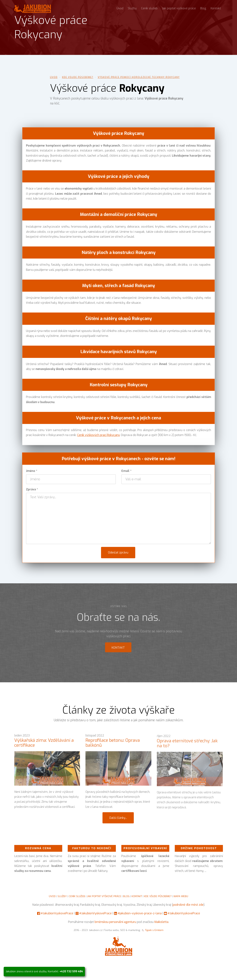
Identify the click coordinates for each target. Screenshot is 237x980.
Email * (126, 471)
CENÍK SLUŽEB (77, 896)
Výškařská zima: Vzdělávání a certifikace (44, 745)
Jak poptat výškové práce (179, 8)
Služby (132, 8)
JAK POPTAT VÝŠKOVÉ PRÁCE (104, 896)
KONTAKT (137, 896)
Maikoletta (161, 922)
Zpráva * (32, 489)
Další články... (118, 818)
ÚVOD (52, 896)
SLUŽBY (62, 896)
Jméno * (32, 471)
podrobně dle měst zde (188, 905)
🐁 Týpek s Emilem (152, 930)
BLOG (126, 896)
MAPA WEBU (181, 896)
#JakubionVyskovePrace (57, 913)
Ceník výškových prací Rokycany (98, 435)
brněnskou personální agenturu (115, 922)
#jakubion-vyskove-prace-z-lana (140, 913)
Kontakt (216, 8)
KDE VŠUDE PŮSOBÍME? (158, 896)
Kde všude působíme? (78, 77)
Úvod (120, 8)
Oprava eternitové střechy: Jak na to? (187, 747)
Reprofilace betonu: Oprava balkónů (113, 745)
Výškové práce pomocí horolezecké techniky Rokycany (139, 77)
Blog (203, 8)
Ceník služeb (149, 8)
